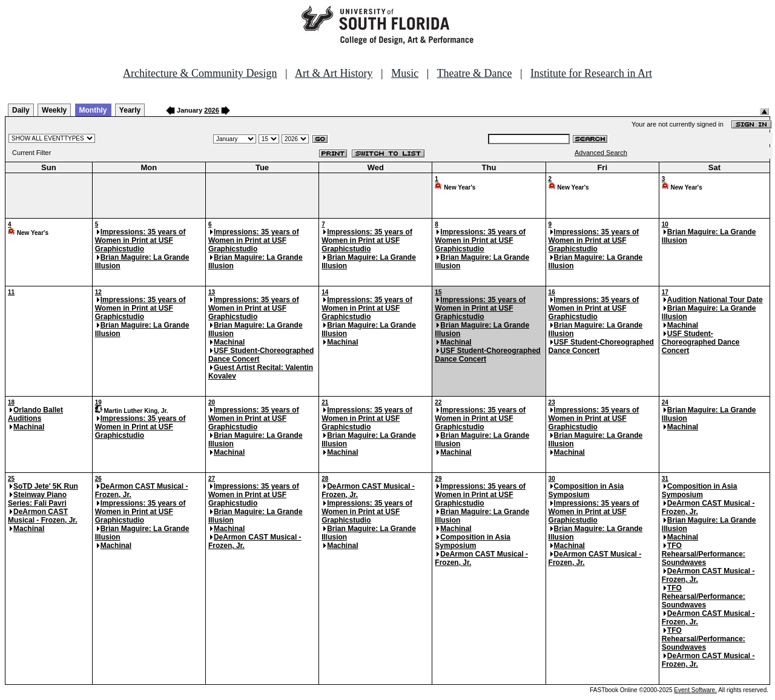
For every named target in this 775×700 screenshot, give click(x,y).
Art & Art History (334, 73)
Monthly (93, 110)
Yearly (130, 110)
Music (405, 73)
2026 (211, 110)
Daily (21, 110)
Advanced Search (601, 153)
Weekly (54, 110)
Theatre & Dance (474, 73)
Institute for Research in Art (591, 73)
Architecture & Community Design (200, 73)
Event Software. (695, 690)
